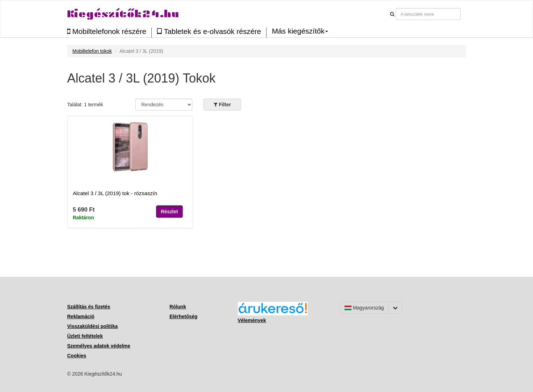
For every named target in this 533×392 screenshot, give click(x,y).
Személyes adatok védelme (99, 346)
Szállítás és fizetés (89, 307)
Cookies (77, 356)
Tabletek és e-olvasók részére (209, 31)
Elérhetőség (184, 316)
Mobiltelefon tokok (92, 51)
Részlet (169, 212)
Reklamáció (81, 316)
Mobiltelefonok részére (107, 31)
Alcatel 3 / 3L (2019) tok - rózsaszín (115, 193)
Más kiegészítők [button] (300, 31)
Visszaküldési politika (92, 326)
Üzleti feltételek (85, 336)
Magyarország (364, 308)
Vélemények (252, 320)
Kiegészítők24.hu (123, 14)
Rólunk (178, 307)
